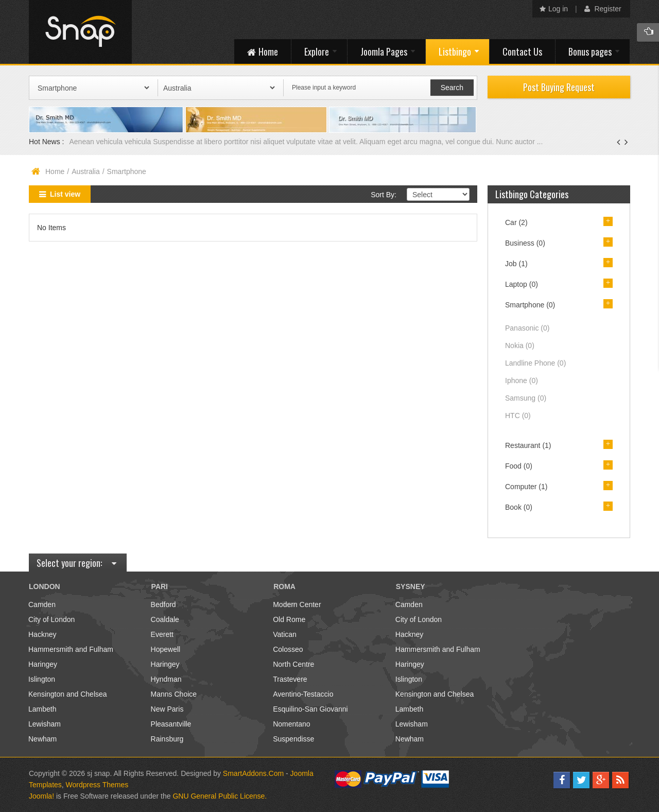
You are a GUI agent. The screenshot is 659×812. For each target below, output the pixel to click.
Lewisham (45, 724)
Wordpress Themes (97, 785)
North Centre (293, 664)
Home (55, 171)
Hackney (42, 634)
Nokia (520, 345)
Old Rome (289, 619)
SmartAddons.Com (253, 773)
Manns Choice (174, 694)
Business (525, 243)
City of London (51, 619)
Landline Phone (535, 363)
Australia (85, 171)
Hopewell (166, 649)
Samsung (526, 398)
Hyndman (166, 679)
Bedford (163, 604)
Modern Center (297, 604)
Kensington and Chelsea (68, 694)
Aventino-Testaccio (303, 694)
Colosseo (288, 649)
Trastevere (290, 679)
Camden (42, 604)
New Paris (167, 709)
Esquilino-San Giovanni (310, 709)
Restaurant (528, 445)
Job (516, 264)
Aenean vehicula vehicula (111, 142)
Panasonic (527, 328)
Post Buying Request (559, 87)
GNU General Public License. (220, 796)
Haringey (43, 664)
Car (516, 222)
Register (603, 9)
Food (519, 466)
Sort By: (384, 195)
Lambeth (42, 709)
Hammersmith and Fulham (71, 649)
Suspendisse (293, 739)
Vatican (285, 634)
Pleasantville (171, 724)
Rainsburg (167, 739)
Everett (162, 634)
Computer (526, 487)
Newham (42, 739)
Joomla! (41, 796)
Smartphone (530, 305)
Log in (554, 9)
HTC (518, 416)
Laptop (522, 284)
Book (519, 507)
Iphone (522, 381)
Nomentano (291, 724)
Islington (42, 679)
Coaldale (165, 619)
